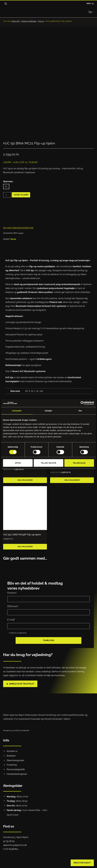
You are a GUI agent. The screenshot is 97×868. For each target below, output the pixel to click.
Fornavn (12, 592)
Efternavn (13, 605)
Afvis (18, 463)
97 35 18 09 (9, 840)
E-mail (11, 618)
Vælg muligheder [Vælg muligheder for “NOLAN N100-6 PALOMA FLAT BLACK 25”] (25, 479)
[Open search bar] (6, 4)
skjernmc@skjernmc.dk (15, 844)
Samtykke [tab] (17, 411)
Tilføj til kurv (21, 194)
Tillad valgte (48, 463)
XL (6, 185)
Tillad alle (79, 463)
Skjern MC (16, 21)
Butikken (11, 755)
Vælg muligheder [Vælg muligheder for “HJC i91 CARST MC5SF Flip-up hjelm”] (25, 545)
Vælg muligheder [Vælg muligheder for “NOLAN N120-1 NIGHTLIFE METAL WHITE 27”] (72, 479)
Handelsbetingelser (17, 773)
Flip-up (41, 21)
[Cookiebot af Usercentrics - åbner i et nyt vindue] (83, 403)
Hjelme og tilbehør (29, 21)
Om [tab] (80, 411)
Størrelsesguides (15, 759)
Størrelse (8, 180)
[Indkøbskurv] (91, 12)
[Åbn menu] (90, 4)
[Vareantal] (7, 194)
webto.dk (25, 729)
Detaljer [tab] (48, 411)
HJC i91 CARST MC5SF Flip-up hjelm (22, 533)
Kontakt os (12, 750)
